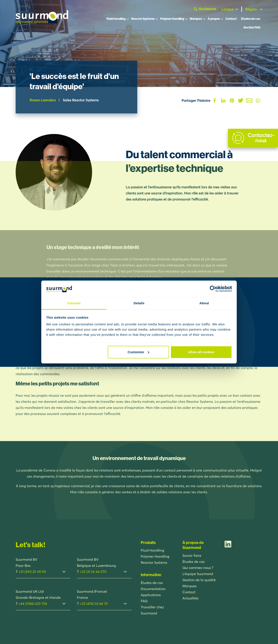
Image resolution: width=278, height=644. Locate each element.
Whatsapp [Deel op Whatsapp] (258, 100)
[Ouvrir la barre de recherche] (207, 9)
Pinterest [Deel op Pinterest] (232, 100)
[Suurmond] (42, 22)
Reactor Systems (143, 19)
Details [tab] (139, 303)
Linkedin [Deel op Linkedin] (223, 100)
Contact (231, 19)
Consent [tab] (74, 303)
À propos (214, 19)
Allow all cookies (201, 352)
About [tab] (204, 303)
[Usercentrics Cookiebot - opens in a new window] (213, 289)
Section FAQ (252, 28)
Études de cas (251, 19)
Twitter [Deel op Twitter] (241, 100)
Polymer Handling (172, 19)
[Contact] (253, 138)
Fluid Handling (116, 19)
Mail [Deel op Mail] (249, 100)
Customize (139, 352)
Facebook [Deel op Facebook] (215, 100)
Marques (196, 19)
